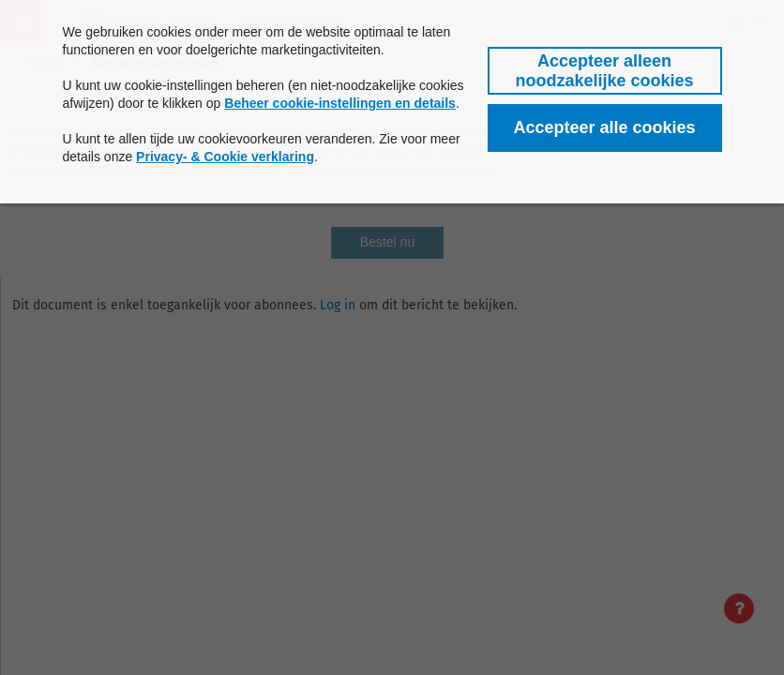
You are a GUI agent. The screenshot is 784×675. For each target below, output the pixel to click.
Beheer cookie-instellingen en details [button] (340, 103)
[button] (605, 71)
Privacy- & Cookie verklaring (225, 157)
